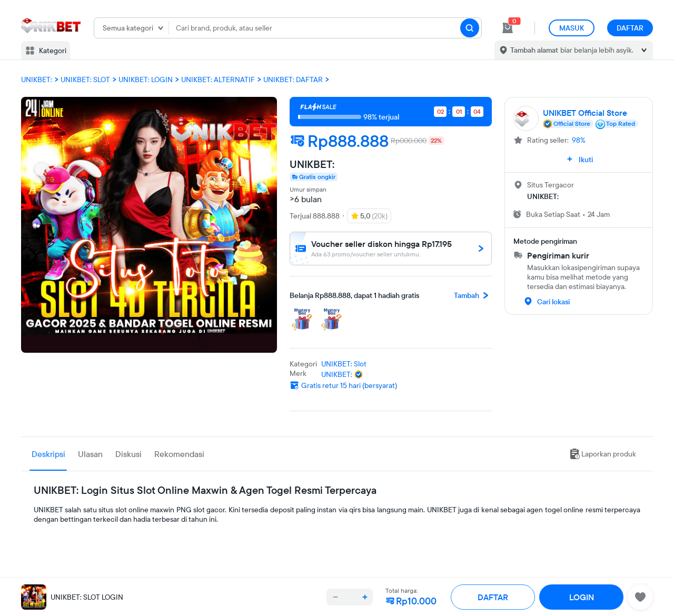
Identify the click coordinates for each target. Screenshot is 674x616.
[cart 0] (508, 28)
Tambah (473, 295)
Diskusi (128, 454)
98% (579, 140)
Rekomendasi (179, 454)
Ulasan (90, 454)
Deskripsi (48, 454)
